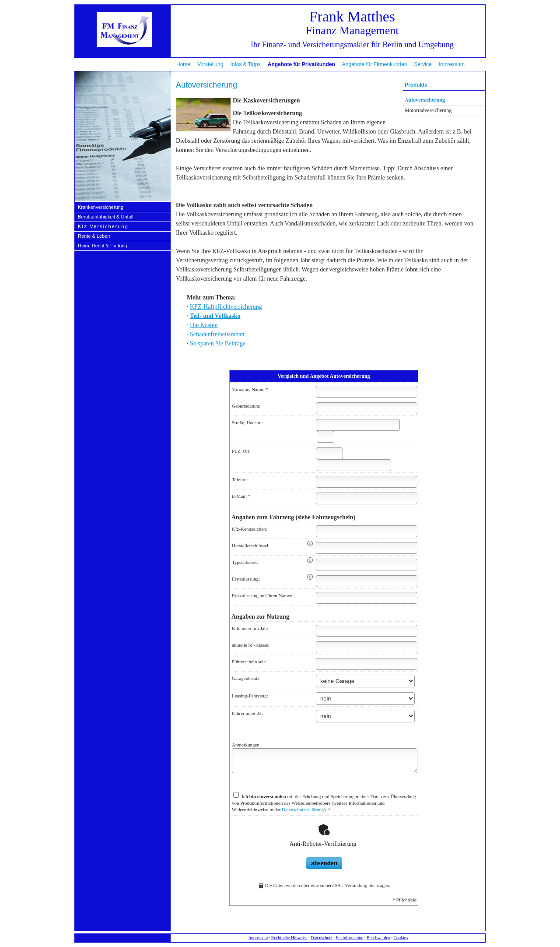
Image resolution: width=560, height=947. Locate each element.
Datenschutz (321, 938)
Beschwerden (378, 938)
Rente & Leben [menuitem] (94, 236)
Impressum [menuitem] (452, 64)
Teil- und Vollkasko (215, 316)
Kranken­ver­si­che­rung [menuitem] (101, 207)
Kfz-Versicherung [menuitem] (103, 226)
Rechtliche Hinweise (289, 938)
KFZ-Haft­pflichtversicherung (226, 307)
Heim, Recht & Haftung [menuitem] (103, 246)
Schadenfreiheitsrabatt (217, 334)
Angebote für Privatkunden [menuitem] (301, 64)
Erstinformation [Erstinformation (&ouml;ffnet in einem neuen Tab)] (349, 938)
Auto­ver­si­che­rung (425, 100)
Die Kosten (204, 325)
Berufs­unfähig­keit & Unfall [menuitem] (106, 217)
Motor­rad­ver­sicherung (428, 110)
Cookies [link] (401, 938)
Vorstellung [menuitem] (210, 64)
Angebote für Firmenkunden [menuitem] (375, 64)
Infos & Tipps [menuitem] (245, 64)
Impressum (258, 938)
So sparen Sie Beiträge (218, 343)
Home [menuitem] (183, 64)
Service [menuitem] (423, 64)
